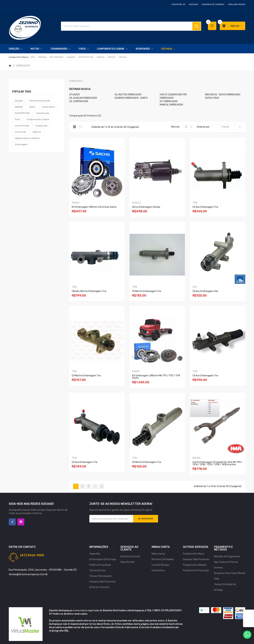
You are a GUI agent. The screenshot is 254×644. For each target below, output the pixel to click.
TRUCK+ (123, 57)
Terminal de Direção (40, 101)
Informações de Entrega (103, 559)
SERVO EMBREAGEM (230, 95)
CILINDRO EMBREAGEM (126, 98)
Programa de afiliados (195, 565)
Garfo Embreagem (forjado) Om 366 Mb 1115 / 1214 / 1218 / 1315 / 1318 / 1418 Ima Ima (218, 463)
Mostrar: (176, 127)
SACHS (76, 203)
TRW (33, 57)
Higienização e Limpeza (27, 138)
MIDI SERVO (211, 95)
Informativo (158, 571)
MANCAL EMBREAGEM (171, 105)
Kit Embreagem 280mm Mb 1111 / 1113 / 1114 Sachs (156, 377)
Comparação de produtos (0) (85, 116)
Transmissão (43, 113)
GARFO (144, 98)
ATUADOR (74, 95)
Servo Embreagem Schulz (146, 207)
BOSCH (112, 57)
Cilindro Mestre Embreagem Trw (89, 291)
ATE (195, 287)
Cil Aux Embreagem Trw (205, 207)
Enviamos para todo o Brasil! (230, 573)
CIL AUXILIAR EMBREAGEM (83, 98)
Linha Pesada (22, 126)
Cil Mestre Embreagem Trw (147, 291)
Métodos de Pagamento (227, 556)
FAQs (217, 579)
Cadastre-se (178, 4)
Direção (19, 101)
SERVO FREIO (212, 98)
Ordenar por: (203, 127)
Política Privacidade (100, 565)
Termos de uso (97, 571)
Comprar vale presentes (103, 582)
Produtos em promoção (196, 571)
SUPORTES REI (86, 57)
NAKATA (71, 57)
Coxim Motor (48, 107)
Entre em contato (99, 587)
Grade (74, 127)
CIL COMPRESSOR (79, 101)
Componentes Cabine (38, 119)
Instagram (21, 522)
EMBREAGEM (23, 66)
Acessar (193, 4)
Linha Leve (21, 132)
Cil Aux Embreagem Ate (205, 291)
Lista (81, 127)
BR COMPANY (57, 57)
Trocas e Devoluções (101, 576)
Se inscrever (146, 519)
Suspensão (42, 126)
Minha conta (158, 554)
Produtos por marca (194, 554)
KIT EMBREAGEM (169, 101)
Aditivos (37, 132)
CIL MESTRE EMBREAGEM (128, 95)
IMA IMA (196, 458)
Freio (17, 119)
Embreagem (21, 144)
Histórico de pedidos (163, 559)
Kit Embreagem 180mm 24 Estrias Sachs (94, 207)
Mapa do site (128, 562)
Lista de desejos (161, 565)
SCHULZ (136, 203)
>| (101, 486)
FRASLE (101, 57)
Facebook (12, 522)
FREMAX (42, 57)
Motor (32, 107)
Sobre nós (95, 554)
